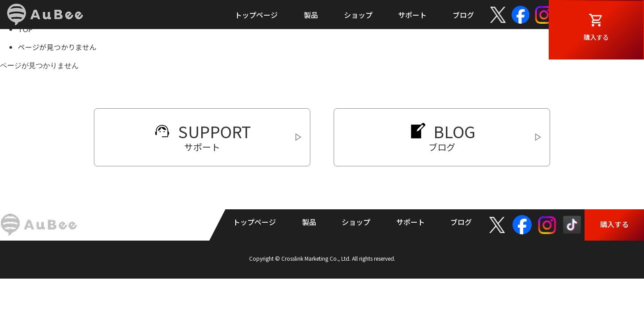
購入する (614, 38)
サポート (412, 15)
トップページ (256, 15)
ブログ (463, 15)
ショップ (358, 15)
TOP (25, 29)
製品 (311, 15)
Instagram (544, 15)
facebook (521, 15)
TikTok (569, 15)
